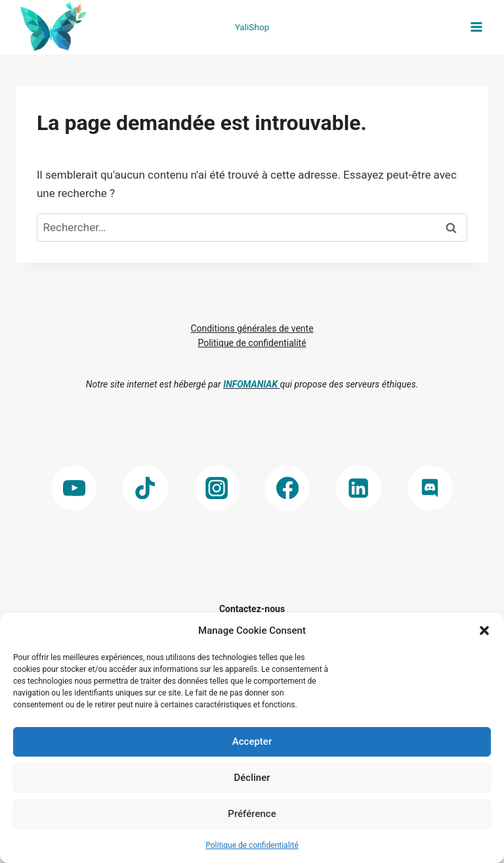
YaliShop (252, 27)
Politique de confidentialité (252, 845)
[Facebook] (288, 488)
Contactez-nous (252, 609)
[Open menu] (476, 27)
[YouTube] (74, 488)
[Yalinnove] (52, 27)
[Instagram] (217, 488)
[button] (484, 631)
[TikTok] (145, 488)
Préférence (252, 814)
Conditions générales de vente (252, 328)
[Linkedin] (359, 488)
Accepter (252, 741)
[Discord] (430, 488)
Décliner (252, 778)
